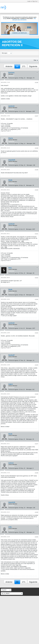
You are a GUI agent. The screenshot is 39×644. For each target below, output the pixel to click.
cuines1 (11, 463)
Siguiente (33, 66)
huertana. (12, 73)
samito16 (12, 106)
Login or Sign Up (33, 1)
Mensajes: (30, 78)
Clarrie (11, 138)
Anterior (9, 66)
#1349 (36, 512)
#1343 (36, 299)
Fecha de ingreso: (14, 78)
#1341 (36, 234)
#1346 (36, 394)
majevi (11, 384)
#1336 (36, 83)
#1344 (36, 333)
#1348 (36, 473)
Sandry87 (12, 355)
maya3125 (12, 160)
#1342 (36, 278)
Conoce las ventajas (19, 33)
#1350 (36, 537)
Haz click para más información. (24, 19)
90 (17, 66)
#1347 (36, 444)
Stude (10, 180)
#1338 (36, 148)
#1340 (36, 190)
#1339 (36, 170)
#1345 (36, 365)
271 (24, 66)
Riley (10, 268)
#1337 (36, 116)
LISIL (10, 527)
